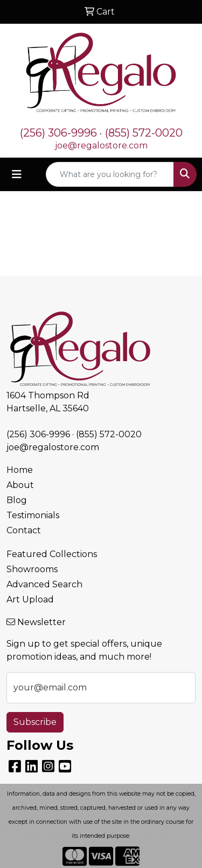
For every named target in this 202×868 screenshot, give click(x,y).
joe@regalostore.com (101, 145)
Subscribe (35, 722)
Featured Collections (52, 554)
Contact (24, 530)
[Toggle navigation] (17, 174)
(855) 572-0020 (144, 133)
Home (20, 470)
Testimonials (33, 515)
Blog (17, 500)
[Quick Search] (110, 174)
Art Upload (30, 599)
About (20, 485)
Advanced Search (44, 584)
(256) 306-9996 (58, 133)
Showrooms (32, 569)
